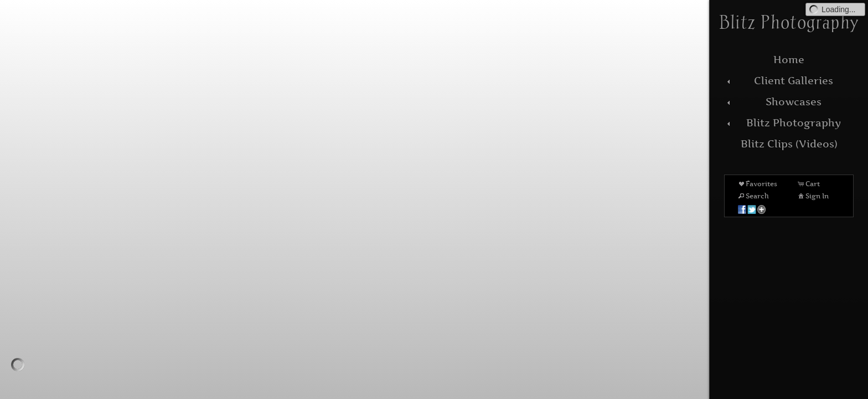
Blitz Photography (782, 123)
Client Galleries (779, 81)
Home (789, 60)
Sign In (813, 196)
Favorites (757, 183)
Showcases (773, 102)
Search (753, 196)
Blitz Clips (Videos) (789, 144)
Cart (808, 183)
